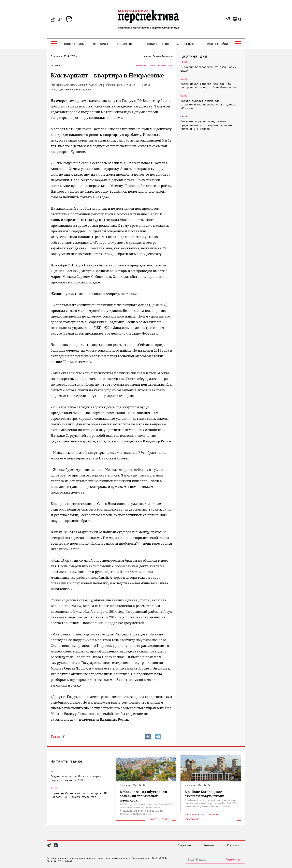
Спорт (165, 819)
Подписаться (234, 859)
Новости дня (74, 44)
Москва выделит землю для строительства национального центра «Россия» (208, 104)
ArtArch (55, 65)
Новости (153, 819)
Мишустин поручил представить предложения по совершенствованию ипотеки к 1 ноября (206, 125)
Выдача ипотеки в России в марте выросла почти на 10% (76, 778)
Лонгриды (100, 44)
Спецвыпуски (187, 44)
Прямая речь (126, 44)
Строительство (157, 44)
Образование (192, 819)
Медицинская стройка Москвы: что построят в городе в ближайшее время (209, 86)
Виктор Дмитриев (163, 56)
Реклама (209, 845)
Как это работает (195, 814)
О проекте (184, 845)
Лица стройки (217, 44)
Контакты (233, 845)
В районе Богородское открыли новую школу (208, 69)
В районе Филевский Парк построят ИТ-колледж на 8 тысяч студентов (80, 795)
